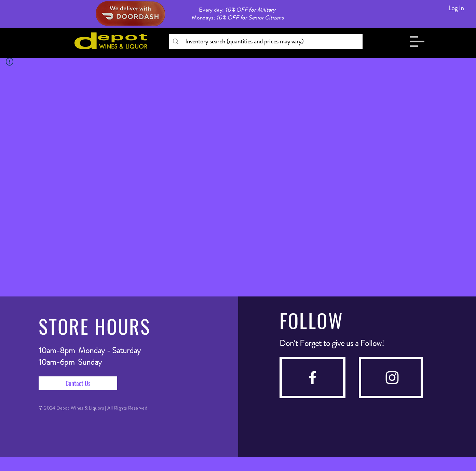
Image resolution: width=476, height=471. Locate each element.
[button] (417, 41)
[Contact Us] (78, 383)
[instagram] (392, 378)
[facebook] (312, 378)
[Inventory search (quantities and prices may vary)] (265, 41)
